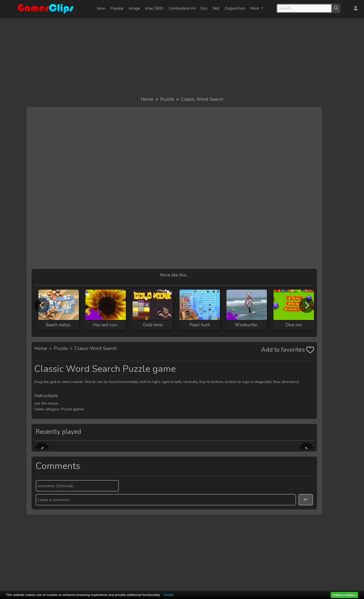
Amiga (134, 8)
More (255, 8)
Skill (216, 8)
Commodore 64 (182, 8)
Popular (117, 8)
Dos (204, 8)
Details (169, 595)
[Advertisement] (182, 56)
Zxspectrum (235, 8)
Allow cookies (344, 595)
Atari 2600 (154, 8)
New (101, 8)
